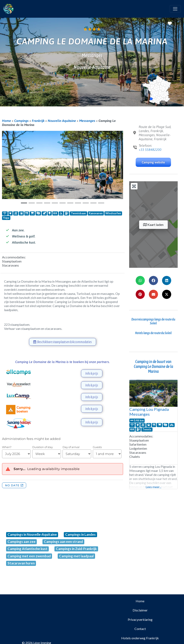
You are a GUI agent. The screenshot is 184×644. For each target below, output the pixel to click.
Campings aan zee (22, 542)
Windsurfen (113, 213)
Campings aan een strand (63, 542)
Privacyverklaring (140, 619)
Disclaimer (140, 610)
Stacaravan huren (21, 563)
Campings (21, 121)
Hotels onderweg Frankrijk (140, 638)
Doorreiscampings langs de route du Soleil (153, 321)
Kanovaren (96, 213)
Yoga (6, 218)
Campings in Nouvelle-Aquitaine (32, 534)
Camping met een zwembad (29, 556)
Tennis (147, 429)
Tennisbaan (78, 213)
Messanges (87, 121)
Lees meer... (153, 487)
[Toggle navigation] (175, 9)
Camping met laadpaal (76, 556)
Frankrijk (38, 121)
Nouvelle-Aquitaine (62, 121)
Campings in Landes (80, 534)
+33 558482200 (150, 150)
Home (6, 121)
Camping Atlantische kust (28, 549)
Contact (140, 629)
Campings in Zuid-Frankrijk (76, 549)
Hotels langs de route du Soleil (153, 333)
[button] (11, 168)
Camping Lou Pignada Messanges (149, 412)
